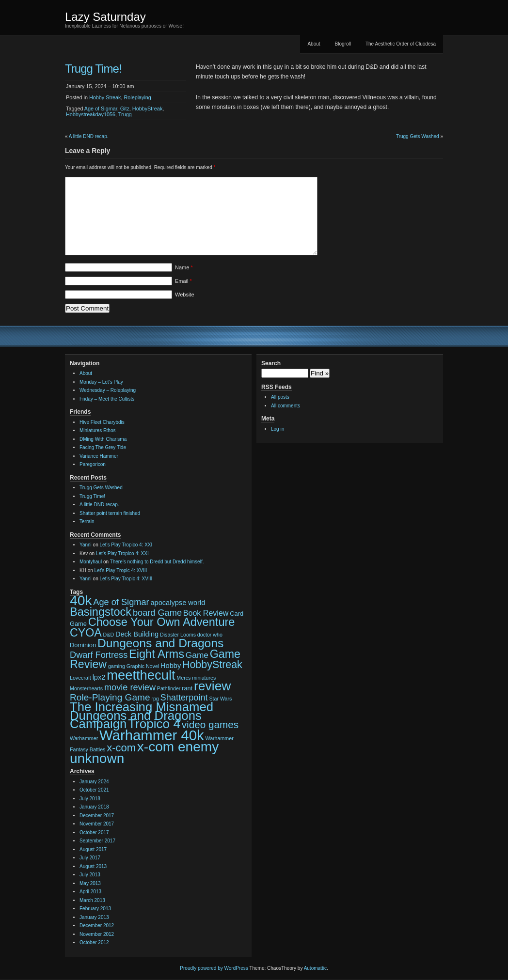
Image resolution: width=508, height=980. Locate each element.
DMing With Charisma (103, 439)
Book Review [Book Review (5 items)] (206, 613)
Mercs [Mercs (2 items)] (183, 678)
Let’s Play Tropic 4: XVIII (121, 570)
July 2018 (90, 799)
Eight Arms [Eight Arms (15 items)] (157, 654)
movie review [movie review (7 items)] (130, 687)
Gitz (125, 109)
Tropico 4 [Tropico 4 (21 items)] (154, 724)
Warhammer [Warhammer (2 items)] (84, 738)
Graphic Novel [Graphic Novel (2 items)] (143, 666)
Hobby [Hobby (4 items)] (171, 666)
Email (183, 281)
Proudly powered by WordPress (214, 968)
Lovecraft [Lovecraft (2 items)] (80, 678)
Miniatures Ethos (97, 430)
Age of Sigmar (101, 109)
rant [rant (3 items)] (187, 688)
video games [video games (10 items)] (210, 724)
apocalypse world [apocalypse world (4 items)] (178, 603)
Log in (278, 429)
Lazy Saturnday (105, 17)
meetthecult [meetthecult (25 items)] (141, 675)
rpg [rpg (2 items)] (155, 699)
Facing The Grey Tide (103, 447)
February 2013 (95, 909)
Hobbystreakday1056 (91, 114)
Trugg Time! (92, 496)
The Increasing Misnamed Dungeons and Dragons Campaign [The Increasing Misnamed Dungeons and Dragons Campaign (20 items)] (142, 715)
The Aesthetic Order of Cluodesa (401, 44)
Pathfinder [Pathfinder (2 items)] (169, 688)
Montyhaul (91, 562)
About (314, 44)
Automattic (315, 968)
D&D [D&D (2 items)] (109, 635)
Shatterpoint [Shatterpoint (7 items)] (184, 698)
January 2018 (94, 807)
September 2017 (97, 841)
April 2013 (90, 892)
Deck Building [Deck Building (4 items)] (137, 634)
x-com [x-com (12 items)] (121, 748)
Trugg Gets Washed (418, 136)
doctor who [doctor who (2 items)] (210, 635)
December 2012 (97, 926)
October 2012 (94, 942)
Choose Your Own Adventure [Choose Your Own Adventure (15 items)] (162, 622)
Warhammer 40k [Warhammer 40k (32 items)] (152, 735)
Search (271, 363)
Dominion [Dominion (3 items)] (83, 645)
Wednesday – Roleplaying (108, 390)
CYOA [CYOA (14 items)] (86, 633)
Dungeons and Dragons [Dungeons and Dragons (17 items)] (160, 643)
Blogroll (343, 44)
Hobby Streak (105, 97)
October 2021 (94, 790)
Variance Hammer (99, 456)
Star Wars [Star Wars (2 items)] (220, 699)
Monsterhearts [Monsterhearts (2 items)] (86, 688)
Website (185, 295)
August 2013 (93, 866)
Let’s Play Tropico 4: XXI (126, 545)
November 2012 (97, 934)
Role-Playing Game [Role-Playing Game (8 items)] (110, 697)
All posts (280, 397)
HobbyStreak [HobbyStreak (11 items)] (212, 665)
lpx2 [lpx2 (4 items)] (99, 677)
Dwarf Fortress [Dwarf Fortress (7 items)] (99, 655)
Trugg (125, 114)
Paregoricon (93, 464)
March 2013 (92, 900)
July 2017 (90, 858)
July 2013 (90, 875)
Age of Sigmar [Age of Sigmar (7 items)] (121, 602)
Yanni (86, 545)
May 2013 (90, 883)
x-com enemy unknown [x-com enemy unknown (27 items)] (144, 753)
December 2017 (97, 816)
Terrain (87, 521)
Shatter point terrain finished (110, 513)
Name (184, 267)
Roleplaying (137, 97)
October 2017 (94, 832)
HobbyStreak (147, 109)
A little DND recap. (89, 136)
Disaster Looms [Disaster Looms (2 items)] (178, 635)
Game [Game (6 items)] (197, 655)
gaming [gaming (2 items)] (117, 666)
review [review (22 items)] (212, 686)
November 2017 (97, 824)
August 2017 (93, 849)
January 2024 (94, 782)
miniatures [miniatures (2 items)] (204, 678)
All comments (286, 406)
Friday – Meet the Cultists (107, 399)
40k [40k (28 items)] (81, 600)
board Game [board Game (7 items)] (157, 613)
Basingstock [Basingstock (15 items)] (101, 612)
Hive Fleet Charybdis (102, 422)
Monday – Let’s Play (101, 382)
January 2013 (94, 917)
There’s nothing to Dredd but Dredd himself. (157, 562)
